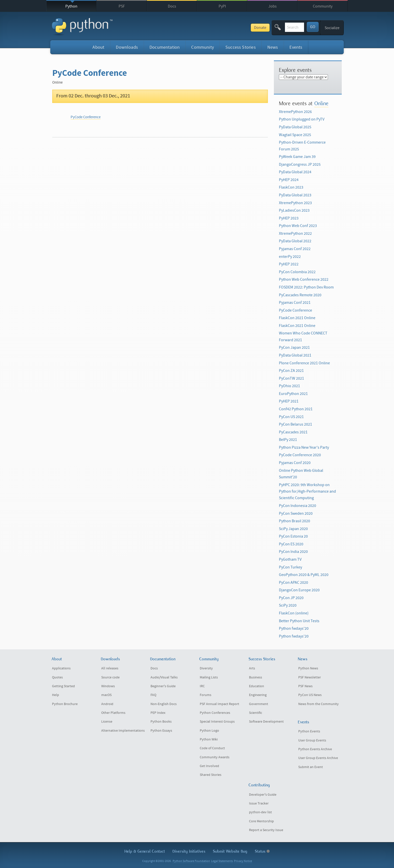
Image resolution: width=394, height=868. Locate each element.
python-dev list (260, 812)
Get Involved (209, 766)
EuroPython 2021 (293, 394)
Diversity (206, 668)
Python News (308, 668)
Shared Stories (211, 775)
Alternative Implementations (123, 731)
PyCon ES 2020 (291, 544)
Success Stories (241, 47)
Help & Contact (145, 851)
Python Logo (209, 731)
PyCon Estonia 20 (293, 536)
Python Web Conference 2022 (304, 279)
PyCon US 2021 (291, 417)
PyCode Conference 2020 (300, 455)
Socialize (332, 28)
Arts (252, 668)
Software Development (266, 722)
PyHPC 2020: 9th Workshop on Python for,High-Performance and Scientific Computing (307, 491)
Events (296, 47)
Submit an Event (311, 767)
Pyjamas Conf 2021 (295, 303)
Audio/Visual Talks (164, 677)
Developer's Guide (263, 795)
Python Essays (161, 731)
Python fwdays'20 (294, 628)
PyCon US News (310, 695)
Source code (110, 677)
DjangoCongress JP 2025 (300, 164)
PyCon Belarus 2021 (295, 424)
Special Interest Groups (217, 722)
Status (262, 851)
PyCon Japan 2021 (294, 348)
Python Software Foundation (191, 861)
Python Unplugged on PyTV (302, 119)
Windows (108, 686)
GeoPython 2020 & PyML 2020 (304, 575)
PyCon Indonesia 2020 (298, 506)
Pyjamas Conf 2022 (295, 249)
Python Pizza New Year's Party (304, 447)
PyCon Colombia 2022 (297, 272)
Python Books (161, 722)
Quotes (57, 677)
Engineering (258, 695)
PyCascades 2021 (293, 432)
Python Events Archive (315, 749)
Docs (172, 6)
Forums (206, 695)
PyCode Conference (86, 117)
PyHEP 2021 (289, 401)
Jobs (273, 6)
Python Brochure (65, 704)
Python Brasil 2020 (294, 521)
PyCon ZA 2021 (291, 371)
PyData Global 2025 (295, 127)
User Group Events (312, 740)
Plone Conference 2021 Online (304, 363)
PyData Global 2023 (295, 195)
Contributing (259, 785)
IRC (202, 686)
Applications (61, 668)
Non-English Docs (164, 704)
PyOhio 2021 (289, 386)
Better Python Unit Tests (299, 621)
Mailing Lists (209, 677)
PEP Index (158, 713)
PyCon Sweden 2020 (296, 513)
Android (107, 704)
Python (71, 6)
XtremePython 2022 (295, 234)
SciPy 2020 (288, 605)
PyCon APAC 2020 (293, 583)
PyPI (222, 6)
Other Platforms (113, 713)
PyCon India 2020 (293, 552)
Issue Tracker (259, 803)
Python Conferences (215, 713)
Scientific (256, 713)
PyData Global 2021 (295, 355)
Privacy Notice (243, 861)
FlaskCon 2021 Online (297, 318)
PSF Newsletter (310, 677)
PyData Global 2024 (295, 172)
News (273, 47)
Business (256, 677)
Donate (223, 28)
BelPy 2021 (288, 440)
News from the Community (318, 704)
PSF (122, 6)
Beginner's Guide (163, 686)
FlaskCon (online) (294, 613)
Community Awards (215, 757)
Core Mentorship (261, 821)
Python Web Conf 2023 (298, 226)
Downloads (127, 47)
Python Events (309, 731)
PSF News (305, 686)
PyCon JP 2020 (291, 598)
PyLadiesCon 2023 (294, 210)
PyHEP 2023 (289, 218)
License (107, 722)
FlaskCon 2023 (291, 187)
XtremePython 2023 (295, 203)
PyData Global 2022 (295, 241)
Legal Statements (222, 861)
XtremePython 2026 (295, 112)
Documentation (165, 47)
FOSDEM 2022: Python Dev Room (306, 287)
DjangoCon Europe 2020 (299, 590)
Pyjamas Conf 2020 (295, 463)
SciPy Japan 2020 (293, 529)
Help (56, 695)
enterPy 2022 (290, 257)
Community (323, 6)
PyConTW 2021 (291, 378)
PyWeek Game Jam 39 (297, 157)
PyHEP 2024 (289, 180)
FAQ (153, 695)
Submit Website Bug (230, 851)
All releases (110, 668)
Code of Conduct (212, 748)
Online (321, 103)
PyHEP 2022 (289, 264)
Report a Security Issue (266, 830)
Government (259, 704)
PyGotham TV (290, 559)
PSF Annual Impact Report (219, 704)
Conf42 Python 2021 (296, 409)
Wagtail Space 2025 (295, 135)
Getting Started (63, 686)
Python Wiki (209, 739)
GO (313, 27)
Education (257, 686)
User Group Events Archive (318, 758)
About (98, 47)
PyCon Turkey (290, 567)
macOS (106, 695)
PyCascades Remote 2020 (300, 295)
